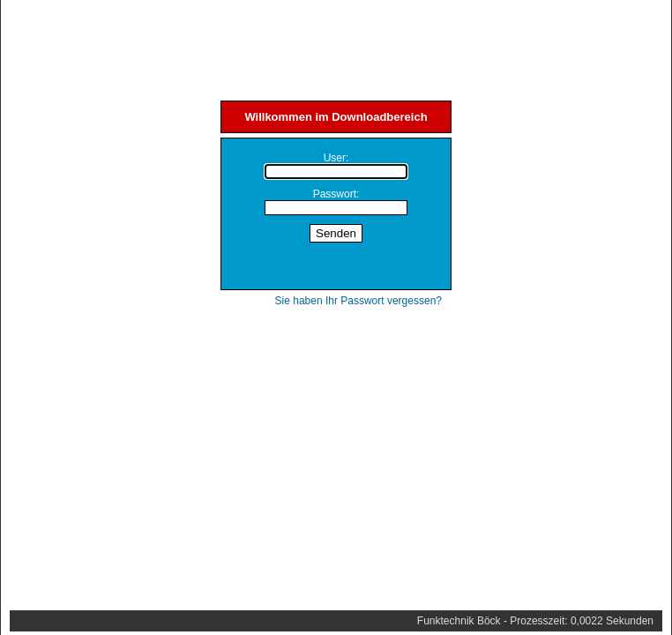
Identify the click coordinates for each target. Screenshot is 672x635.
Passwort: (336, 194)
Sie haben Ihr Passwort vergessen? (358, 301)
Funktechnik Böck (459, 621)
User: (336, 158)
